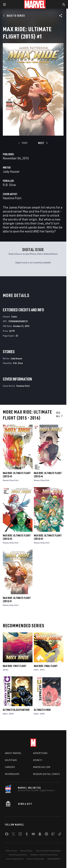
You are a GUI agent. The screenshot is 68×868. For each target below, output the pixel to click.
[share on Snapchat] (40, 835)
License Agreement (15, 859)
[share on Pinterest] (46, 835)
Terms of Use (11, 851)
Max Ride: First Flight (15, 666)
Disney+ (38, 760)
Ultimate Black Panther (16, 710)
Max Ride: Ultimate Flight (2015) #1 (17, 600)
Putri (16, 480)
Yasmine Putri (12, 198)
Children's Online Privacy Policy (44, 855)
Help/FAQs (11, 760)
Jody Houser (11, 171)
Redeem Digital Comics (47, 774)
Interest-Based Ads (35, 859)
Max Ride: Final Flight (46, 666)
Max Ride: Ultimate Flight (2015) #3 (17, 537)
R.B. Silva (9, 185)
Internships (12, 774)
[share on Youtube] (33, 835)
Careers (10, 767)
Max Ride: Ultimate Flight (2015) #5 (17, 475)
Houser (6, 480)
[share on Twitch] (53, 835)
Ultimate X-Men (42, 710)
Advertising (40, 753)
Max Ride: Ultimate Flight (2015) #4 (48, 475)
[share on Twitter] (13, 835)
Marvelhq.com (42, 767)
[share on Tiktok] (60, 835)
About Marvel (13, 753)
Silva (11, 480)
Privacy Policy (26, 851)
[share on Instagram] (20, 835)
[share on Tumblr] (27, 835)
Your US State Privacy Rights (48, 851)
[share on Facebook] (7, 835)
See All (60, 414)
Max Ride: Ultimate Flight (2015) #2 (48, 537)
